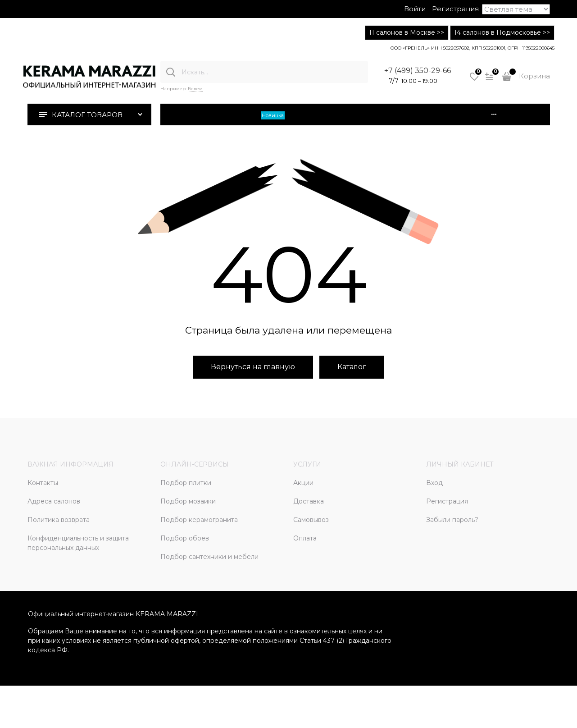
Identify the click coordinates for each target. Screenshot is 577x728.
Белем (195, 89)
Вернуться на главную (253, 367)
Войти (415, 9)
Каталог (352, 367)
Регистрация (455, 9)
